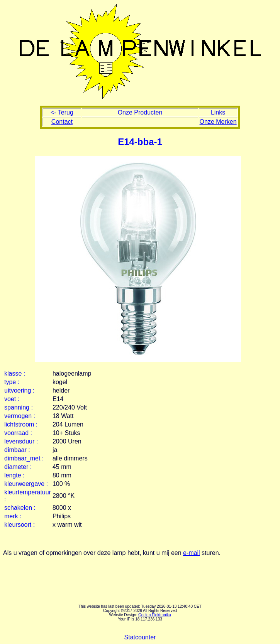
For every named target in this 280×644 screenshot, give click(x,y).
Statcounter (140, 637)
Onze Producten (140, 112)
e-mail (192, 553)
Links (218, 112)
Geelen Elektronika (155, 615)
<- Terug (62, 112)
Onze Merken (218, 122)
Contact (62, 122)
